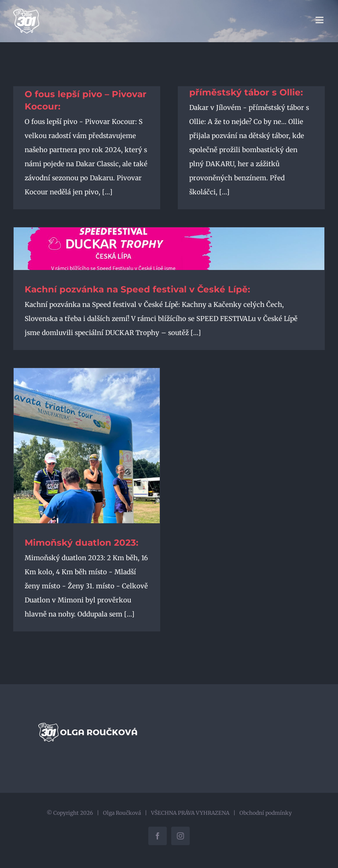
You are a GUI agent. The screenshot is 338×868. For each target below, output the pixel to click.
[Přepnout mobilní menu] (320, 20)
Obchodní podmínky (266, 813)
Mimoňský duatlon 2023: (81, 543)
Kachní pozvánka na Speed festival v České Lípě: (137, 289)
